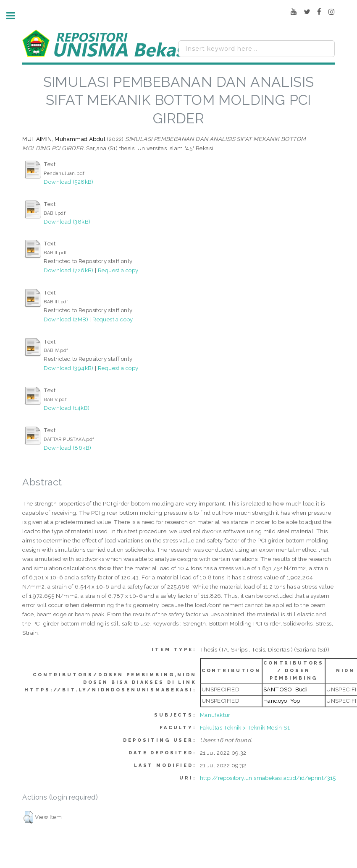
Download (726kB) (68, 270)
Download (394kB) (68, 368)
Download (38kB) (67, 222)
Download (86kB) (67, 448)
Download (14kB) (67, 408)
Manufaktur (215, 715)
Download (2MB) (66, 319)
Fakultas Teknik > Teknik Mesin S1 (245, 727)
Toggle (15, 16)
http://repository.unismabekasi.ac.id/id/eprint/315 (268, 778)
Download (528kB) (68, 182)
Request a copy (118, 270)
